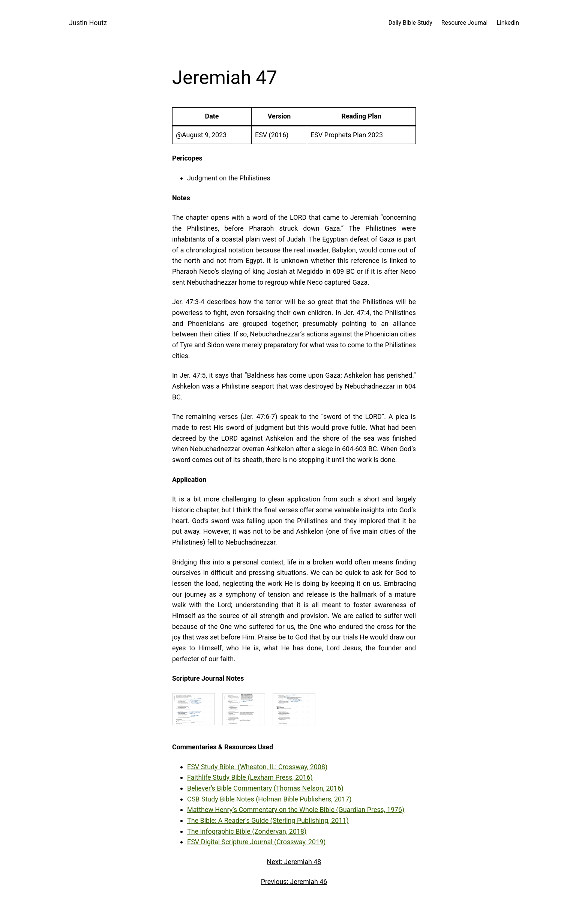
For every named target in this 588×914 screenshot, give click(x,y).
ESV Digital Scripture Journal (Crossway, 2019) (256, 842)
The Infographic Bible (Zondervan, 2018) (247, 831)
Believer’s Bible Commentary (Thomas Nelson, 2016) (265, 788)
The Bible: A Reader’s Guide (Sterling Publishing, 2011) (268, 820)
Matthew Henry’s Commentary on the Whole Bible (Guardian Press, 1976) (296, 810)
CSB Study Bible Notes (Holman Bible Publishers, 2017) (269, 799)
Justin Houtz (88, 23)
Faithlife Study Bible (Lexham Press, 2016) (250, 777)
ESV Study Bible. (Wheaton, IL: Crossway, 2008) (257, 767)
